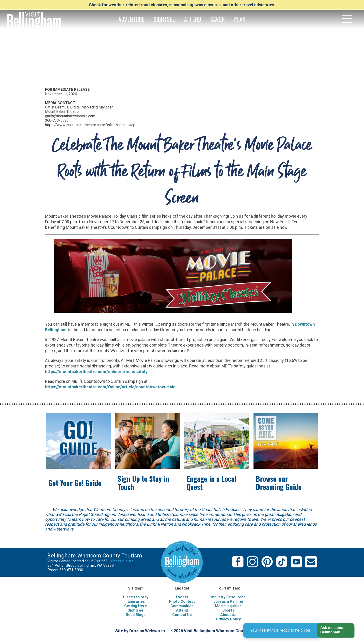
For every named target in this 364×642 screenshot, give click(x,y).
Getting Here (136, 606)
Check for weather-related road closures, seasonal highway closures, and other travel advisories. (182, 5)
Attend (182, 610)
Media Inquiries (228, 606)
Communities (182, 606)
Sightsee (136, 610)
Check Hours (122, 561)
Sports (228, 610)
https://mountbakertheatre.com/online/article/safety (96, 372)
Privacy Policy (228, 619)
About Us (228, 615)
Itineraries (136, 601)
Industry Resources (228, 597)
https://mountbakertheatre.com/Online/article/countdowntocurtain (110, 387)
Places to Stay (136, 597)
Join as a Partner (228, 601)
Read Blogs (136, 615)
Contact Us (182, 615)
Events (182, 597)
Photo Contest (182, 601)
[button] (336, 630)
